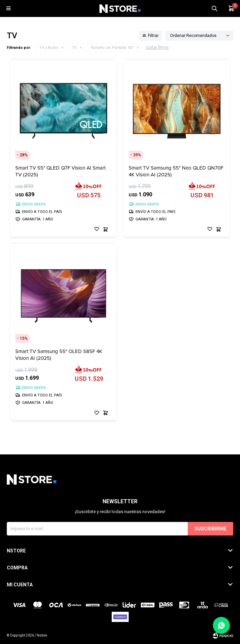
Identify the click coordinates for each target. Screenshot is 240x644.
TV (74, 48)
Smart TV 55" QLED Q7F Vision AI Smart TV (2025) (60, 171)
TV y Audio (49, 48)
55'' (112, 48)
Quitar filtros (157, 47)
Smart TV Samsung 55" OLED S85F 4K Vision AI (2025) (59, 355)
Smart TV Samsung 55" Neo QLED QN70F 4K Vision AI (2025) (176, 171)
